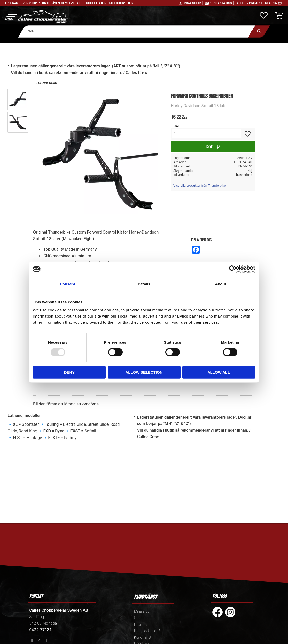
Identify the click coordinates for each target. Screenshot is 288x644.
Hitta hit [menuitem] (140, 624)
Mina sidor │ (194, 3)
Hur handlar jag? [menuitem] (147, 631)
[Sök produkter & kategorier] (137, 31)
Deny (69, 372)
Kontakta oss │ (222, 3)
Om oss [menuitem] (140, 618)
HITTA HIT (39, 641)
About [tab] (220, 284)
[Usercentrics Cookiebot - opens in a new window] (233, 269)
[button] (11, 17)
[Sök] (259, 31)
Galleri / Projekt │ (250, 3)
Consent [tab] (67, 284)
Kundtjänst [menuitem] (143, 637)
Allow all (219, 372)
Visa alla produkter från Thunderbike (200, 185)
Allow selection (144, 372)
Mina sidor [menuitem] (142, 611)
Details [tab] (144, 284)
